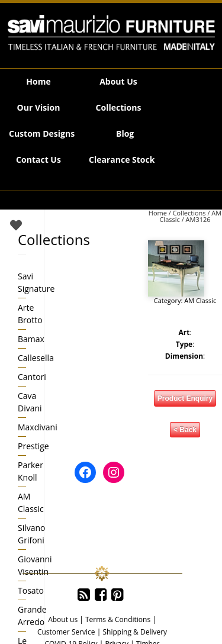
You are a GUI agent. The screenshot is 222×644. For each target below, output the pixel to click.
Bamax (31, 339)
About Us (118, 81)
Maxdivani (38, 427)
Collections (119, 107)
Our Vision (39, 107)
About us (63, 619)
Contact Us (38, 160)
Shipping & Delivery (135, 632)
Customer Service (66, 632)
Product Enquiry (185, 398)
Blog (125, 133)
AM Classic (200, 300)
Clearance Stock (122, 160)
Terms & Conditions (118, 619)
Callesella (36, 358)
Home (38, 81)
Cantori (32, 377)
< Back (185, 430)
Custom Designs (42, 133)
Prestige (33, 446)
